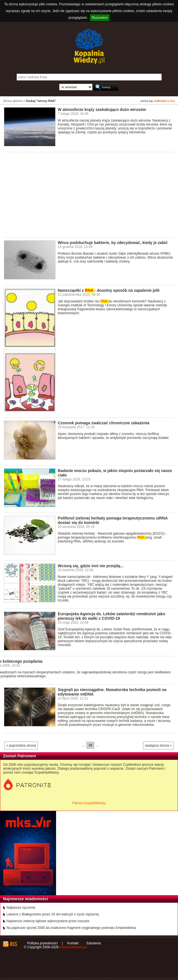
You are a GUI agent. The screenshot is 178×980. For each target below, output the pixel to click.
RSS (13, 944)
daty (172, 101)
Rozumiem (100, 18)
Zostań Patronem (20, 756)
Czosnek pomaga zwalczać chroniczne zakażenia (104, 423)
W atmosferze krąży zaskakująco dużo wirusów (102, 110)
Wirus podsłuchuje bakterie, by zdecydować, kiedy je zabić (113, 243)
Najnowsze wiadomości (26, 899)
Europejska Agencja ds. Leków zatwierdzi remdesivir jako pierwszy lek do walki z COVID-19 (111, 616)
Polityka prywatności (42, 943)
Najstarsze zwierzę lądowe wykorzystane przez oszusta (48, 921)
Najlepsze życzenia (21, 908)
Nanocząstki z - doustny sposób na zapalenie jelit (109, 290)
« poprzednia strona (21, 746)
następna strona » (158, 746)
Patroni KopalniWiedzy (89, 803)
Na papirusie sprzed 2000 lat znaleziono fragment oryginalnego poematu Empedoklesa (71, 928)
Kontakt (73, 943)
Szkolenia (94, 943)
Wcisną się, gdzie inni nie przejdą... (91, 566)
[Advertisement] (91, 194)
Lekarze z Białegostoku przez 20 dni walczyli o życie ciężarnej (53, 914)
